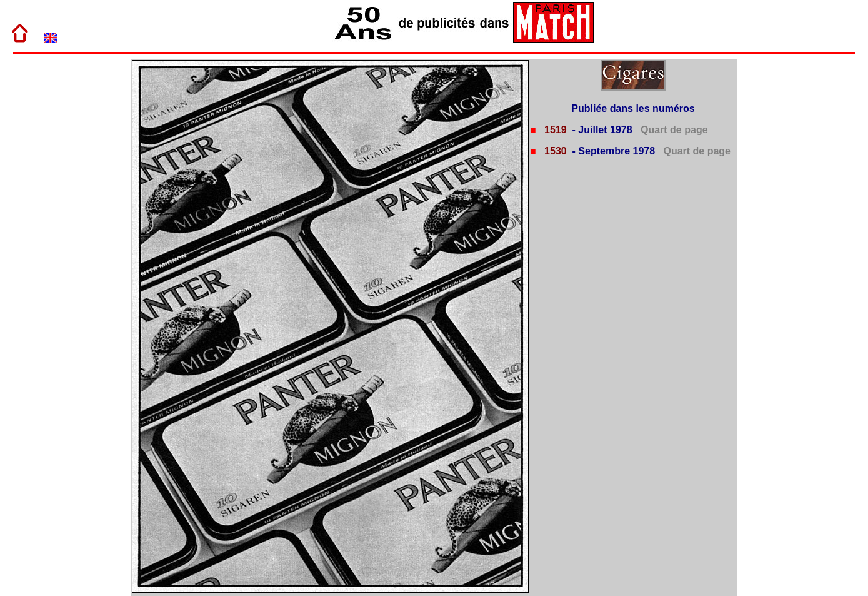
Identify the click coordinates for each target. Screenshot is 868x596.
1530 (554, 151)
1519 (554, 130)
